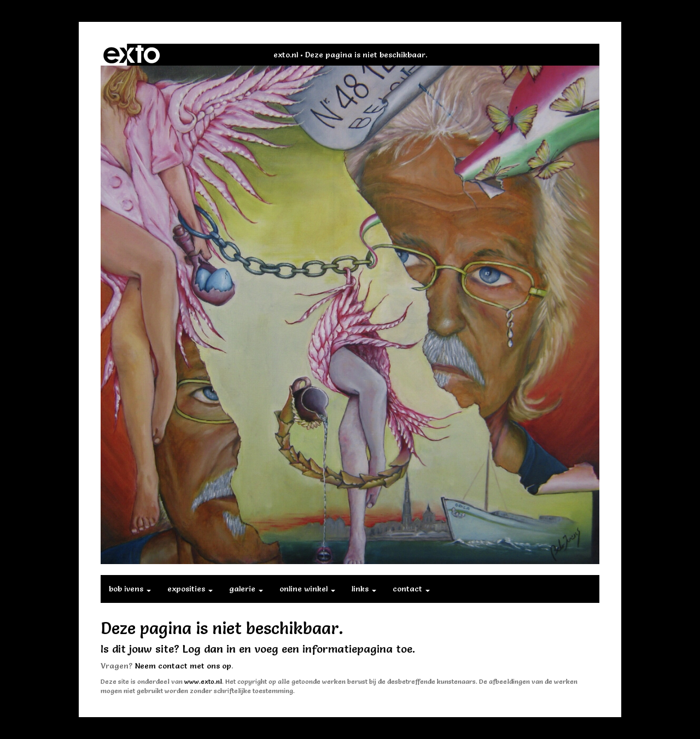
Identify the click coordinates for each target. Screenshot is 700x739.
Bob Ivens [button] (130, 589)
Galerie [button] (246, 589)
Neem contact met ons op (183, 666)
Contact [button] (411, 589)
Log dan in (209, 649)
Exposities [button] (190, 589)
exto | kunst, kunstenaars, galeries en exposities (132, 55)
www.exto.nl (203, 681)
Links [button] (364, 589)
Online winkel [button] (307, 589)
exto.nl (286, 55)
